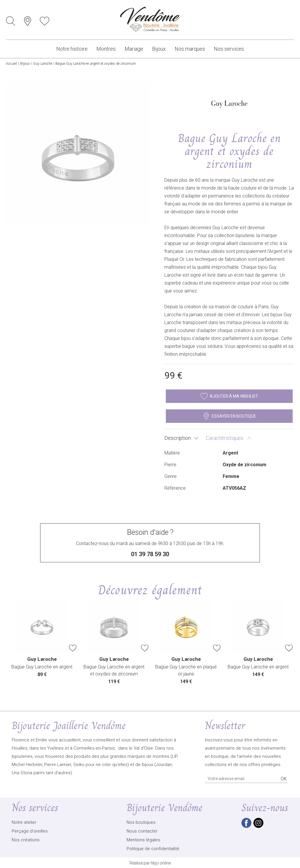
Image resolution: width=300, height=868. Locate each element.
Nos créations (26, 839)
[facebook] (246, 826)
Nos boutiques (141, 822)
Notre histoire (72, 49)
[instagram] (258, 826)
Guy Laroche (43, 64)
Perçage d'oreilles (30, 830)
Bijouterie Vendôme (165, 807)
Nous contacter (142, 830)
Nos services (229, 49)
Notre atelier (24, 822)
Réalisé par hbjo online (150, 862)
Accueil (11, 64)
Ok (284, 778)
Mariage (134, 49)
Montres (106, 49)
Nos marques (190, 49)
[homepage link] (150, 20)
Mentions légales (143, 839)
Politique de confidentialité (153, 848)
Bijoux (159, 49)
